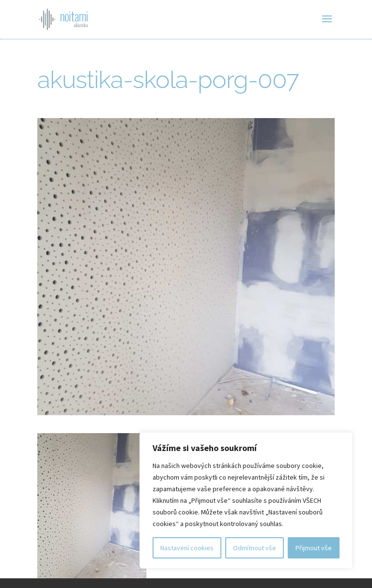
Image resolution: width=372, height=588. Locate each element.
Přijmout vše (314, 548)
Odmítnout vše (255, 548)
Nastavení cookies (187, 548)
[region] (246, 500)
